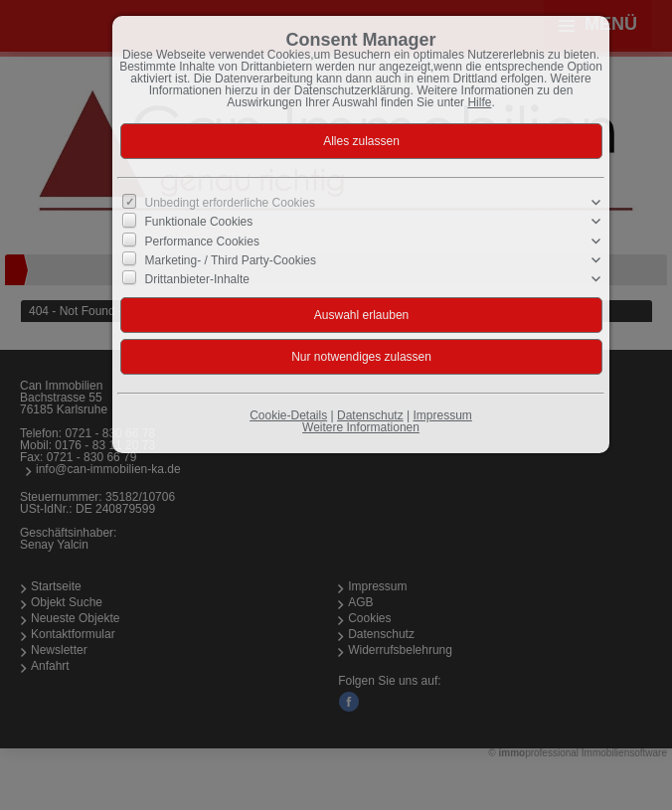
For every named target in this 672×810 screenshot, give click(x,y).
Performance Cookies (202, 241)
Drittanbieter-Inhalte (197, 279)
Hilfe (479, 102)
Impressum (442, 415)
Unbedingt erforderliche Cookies (230, 203)
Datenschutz (370, 415)
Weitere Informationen (361, 427)
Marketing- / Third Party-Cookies (231, 260)
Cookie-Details (288, 415)
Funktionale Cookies (199, 222)
